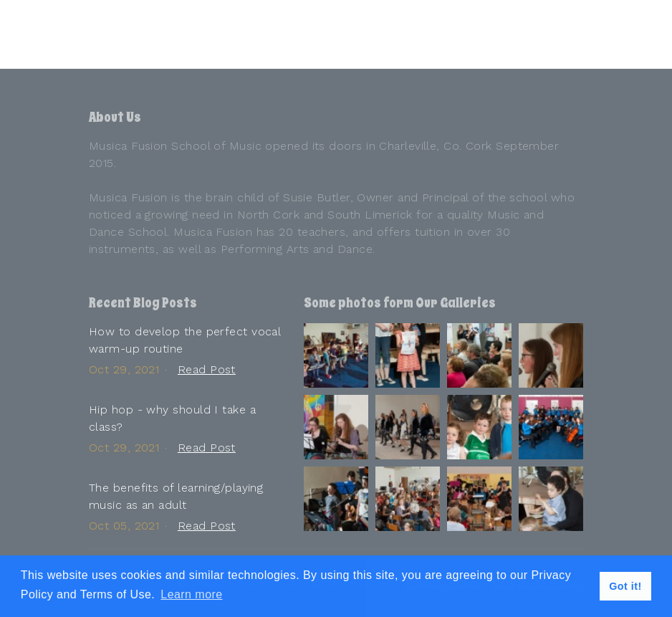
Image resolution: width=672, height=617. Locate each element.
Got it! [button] (625, 586)
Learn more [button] (191, 594)
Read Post (207, 369)
